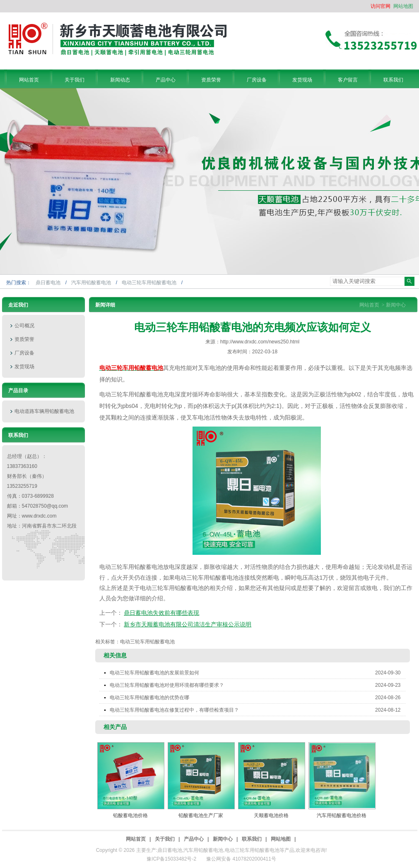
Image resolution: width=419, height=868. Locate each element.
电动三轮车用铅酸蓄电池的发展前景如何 (258, 673)
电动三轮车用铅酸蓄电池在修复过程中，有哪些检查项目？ (258, 710)
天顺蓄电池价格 (271, 815)
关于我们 (165, 839)
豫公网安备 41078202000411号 (241, 859)
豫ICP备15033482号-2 (171, 859)
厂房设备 (24, 353)
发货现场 (24, 367)
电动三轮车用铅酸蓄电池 (150, 283)
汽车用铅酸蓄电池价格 (342, 815)
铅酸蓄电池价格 (130, 815)
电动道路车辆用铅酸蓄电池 (44, 411)
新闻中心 (396, 305)
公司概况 (24, 326)
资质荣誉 (24, 339)
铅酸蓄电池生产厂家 (201, 815)
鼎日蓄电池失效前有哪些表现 (161, 613)
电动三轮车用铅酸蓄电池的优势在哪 (258, 698)
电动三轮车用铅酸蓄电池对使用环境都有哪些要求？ (258, 685)
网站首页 (369, 305)
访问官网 (380, 6)
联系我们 (252, 839)
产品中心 (194, 839)
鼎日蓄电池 (49, 283)
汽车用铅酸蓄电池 (92, 283)
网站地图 (403, 6)
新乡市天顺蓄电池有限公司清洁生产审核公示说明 (188, 624)
